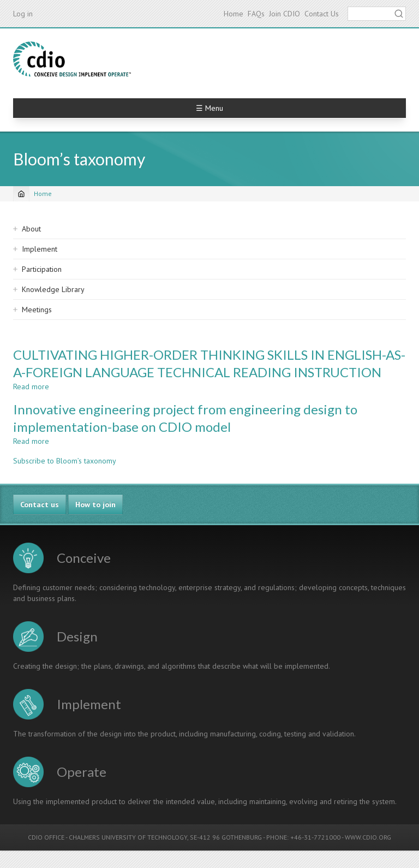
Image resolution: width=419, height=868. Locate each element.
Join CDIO (285, 14)
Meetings (37, 310)
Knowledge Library (53, 289)
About (31, 229)
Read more (31, 387)
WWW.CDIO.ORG (368, 837)
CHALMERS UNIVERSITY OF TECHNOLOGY (128, 837)
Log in (23, 14)
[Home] (21, 194)
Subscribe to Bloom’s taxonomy (65, 461)
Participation (42, 269)
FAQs (256, 14)
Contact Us (322, 14)
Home (234, 14)
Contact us (40, 504)
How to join (95, 504)
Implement (40, 249)
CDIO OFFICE (46, 837)
